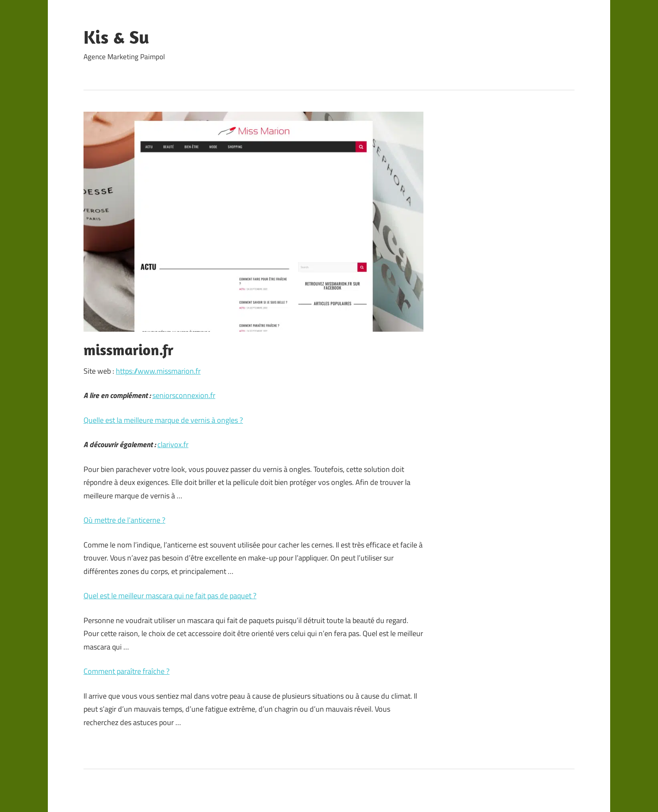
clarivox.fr (173, 444)
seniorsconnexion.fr (184, 395)
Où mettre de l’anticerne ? (124, 520)
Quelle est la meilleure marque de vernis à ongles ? (163, 420)
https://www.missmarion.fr (158, 371)
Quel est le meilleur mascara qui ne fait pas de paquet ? (170, 596)
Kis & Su (116, 37)
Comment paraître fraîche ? (127, 671)
